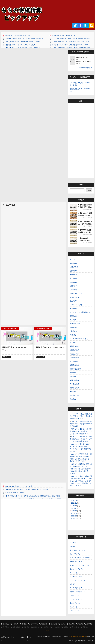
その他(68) (73, 282)
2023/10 (74, 511)
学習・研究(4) (75, 380)
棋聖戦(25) (73, 316)
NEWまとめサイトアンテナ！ (80, 558)
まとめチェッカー (76, 603)
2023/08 (74, 516)
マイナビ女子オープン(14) (79, 339)
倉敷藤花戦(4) (75, 388)
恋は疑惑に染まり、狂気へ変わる (64, 35)
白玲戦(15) (73, 331)
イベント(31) (74, 297)
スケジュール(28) (76, 305)
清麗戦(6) (73, 373)
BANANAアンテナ (76, 588)
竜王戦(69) (73, 278)
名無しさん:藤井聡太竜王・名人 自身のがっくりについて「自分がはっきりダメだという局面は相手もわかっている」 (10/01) (81, 469)
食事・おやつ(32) (76, 293)
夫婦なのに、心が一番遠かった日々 (18, 35)
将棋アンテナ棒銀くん (77, 592)
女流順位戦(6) (75, 358)
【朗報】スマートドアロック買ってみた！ (20, 45)
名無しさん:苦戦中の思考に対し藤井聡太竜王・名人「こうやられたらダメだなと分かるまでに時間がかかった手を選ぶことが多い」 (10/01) (81, 481)
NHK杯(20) (74, 327)
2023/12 (74, 506)
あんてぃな (74, 607)
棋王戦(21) (73, 320)
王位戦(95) (73, 263)
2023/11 (74, 508)
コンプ (72, 584)
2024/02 (74, 501)
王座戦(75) (73, 274)
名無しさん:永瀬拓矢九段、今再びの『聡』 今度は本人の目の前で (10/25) (81, 424)
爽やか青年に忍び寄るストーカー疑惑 (19, 486)
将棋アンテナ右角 (76, 561)
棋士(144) (73, 259)
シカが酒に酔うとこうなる (15, 493)
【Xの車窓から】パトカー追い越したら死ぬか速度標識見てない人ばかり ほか (33, 496)
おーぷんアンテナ (76, 599)
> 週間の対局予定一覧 (86, 68)
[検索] (89, 190)
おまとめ (73, 543)
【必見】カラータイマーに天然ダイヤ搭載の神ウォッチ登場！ (27, 489)
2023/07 (74, 518)
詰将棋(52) (73, 290)
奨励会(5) (73, 376)
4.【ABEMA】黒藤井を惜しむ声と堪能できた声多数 (85, 232)
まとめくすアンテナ (77, 569)
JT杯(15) (73, 335)
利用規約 (84, 636)
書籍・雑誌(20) (75, 324)
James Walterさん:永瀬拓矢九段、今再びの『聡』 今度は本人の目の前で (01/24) (81, 416)
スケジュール (7, 357)
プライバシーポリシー (75, 636)
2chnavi (72, 546)
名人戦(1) (73, 399)
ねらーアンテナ (75, 595)
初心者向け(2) (75, 395)
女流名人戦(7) (75, 354)
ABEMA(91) (74, 267)
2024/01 (74, 503)
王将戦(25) (73, 309)
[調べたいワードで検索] (77, 190)
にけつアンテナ (75, 610)
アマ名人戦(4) (75, 384)
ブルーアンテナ (75, 554)
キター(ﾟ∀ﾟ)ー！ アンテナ (78, 550)
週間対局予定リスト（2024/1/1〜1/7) (50, 347)
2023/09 (74, 513)
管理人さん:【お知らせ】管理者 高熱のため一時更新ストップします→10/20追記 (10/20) (81, 431)
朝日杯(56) (73, 286)
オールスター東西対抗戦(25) (80, 312)
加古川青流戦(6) (75, 369)
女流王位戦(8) (75, 346)
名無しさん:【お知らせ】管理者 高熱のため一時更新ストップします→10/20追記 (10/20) (81, 439)
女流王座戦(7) (75, 350)
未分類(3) (73, 392)
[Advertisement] (33, 66)
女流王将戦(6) (75, 365)
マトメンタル (74, 573)
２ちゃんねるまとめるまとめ (80, 565)
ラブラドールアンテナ (77, 580)
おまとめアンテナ (76, 577)
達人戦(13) (73, 342)
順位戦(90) (73, 271)
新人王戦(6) (74, 361)
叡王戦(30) (73, 301)
